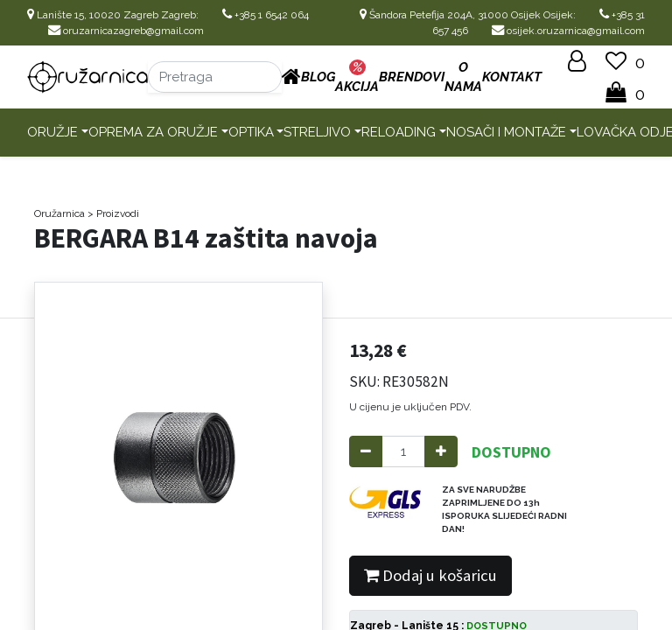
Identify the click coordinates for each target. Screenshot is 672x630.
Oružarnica (59, 213)
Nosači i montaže (506, 132)
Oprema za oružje (153, 132)
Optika (251, 132)
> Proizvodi (113, 213)
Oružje (52, 132)
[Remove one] (366, 452)
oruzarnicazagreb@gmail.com (126, 31)
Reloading (399, 132)
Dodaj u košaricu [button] (430, 575)
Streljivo (317, 132)
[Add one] (441, 452)
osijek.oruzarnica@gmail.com (568, 31)
